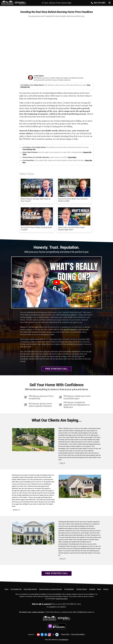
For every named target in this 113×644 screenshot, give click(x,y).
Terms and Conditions (78, 634)
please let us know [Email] (62, 599)
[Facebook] (92, 589)
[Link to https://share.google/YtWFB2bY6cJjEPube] (57, 635)
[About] (99, 589)
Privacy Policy (65, 634)
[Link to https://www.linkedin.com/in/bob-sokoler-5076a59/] (46, 635)
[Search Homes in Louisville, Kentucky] (51, 589)
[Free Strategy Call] (16, 589)
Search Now (72, 157)
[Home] (13, 3)
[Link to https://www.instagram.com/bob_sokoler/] (50, 635)
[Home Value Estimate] (30, 589)
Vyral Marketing (64, 640)
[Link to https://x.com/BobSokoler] (53, 635)
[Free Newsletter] (69, 589)
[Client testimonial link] (33, 440)
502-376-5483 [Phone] (98, 3)
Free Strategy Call (29, 149)
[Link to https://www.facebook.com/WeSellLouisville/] (42, 635)
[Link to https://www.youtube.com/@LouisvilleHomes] (38, 635)
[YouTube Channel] (81, 589)
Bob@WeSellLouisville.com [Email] (86, 612)
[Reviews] (106, 589)
